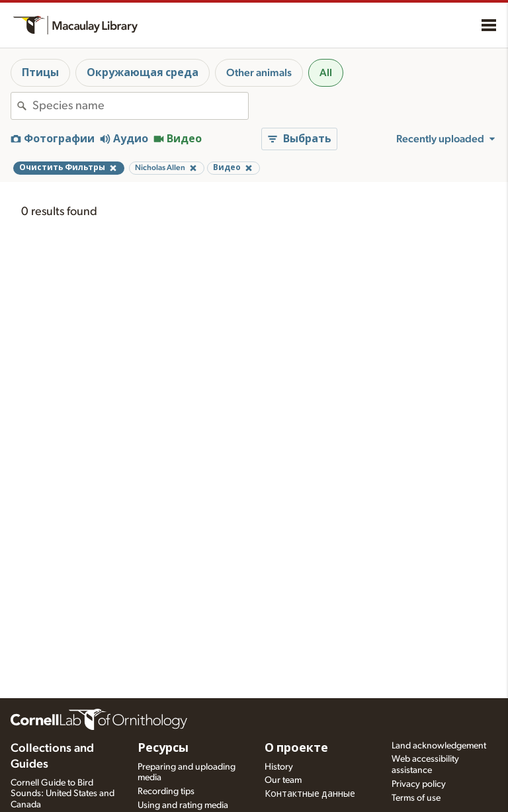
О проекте (296, 748)
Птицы (40, 73)
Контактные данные (310, 794)
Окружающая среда (143, 73)
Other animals (259, 73)
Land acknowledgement (439, 746)
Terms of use (416, 798)
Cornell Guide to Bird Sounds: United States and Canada (63, 794)
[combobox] (140, 106)
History (279, 767)
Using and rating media (183, 805)
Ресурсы (163, 748)
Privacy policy (419, 784)
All (326, 73)
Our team (283, 780)
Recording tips (166, 791)
